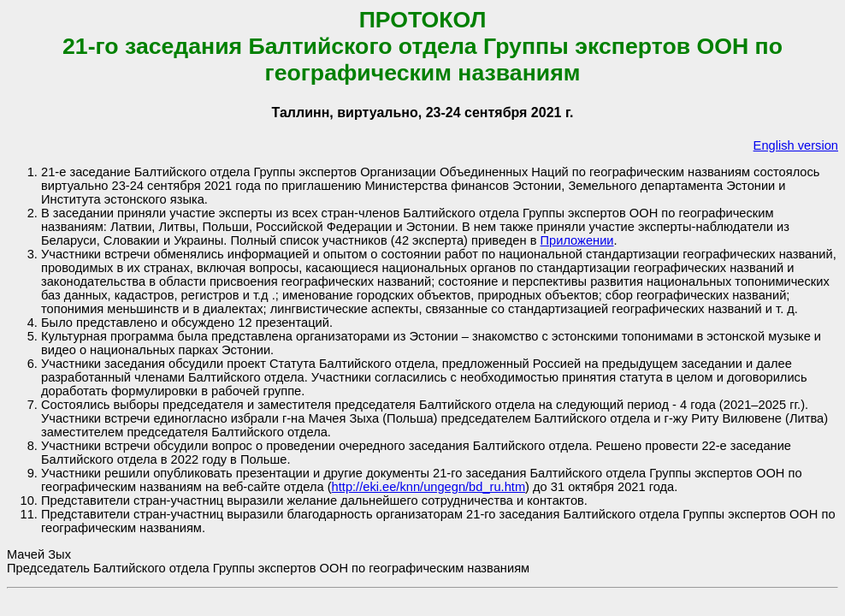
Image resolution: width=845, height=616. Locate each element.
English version (796, 145)
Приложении (577, 240)
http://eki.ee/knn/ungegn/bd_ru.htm (429, 487)
